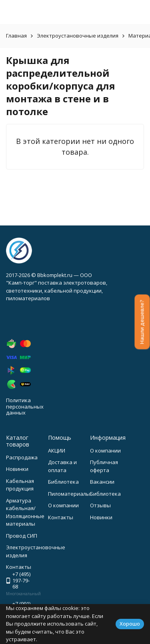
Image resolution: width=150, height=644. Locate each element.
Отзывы (100, 505)
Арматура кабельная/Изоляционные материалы (25, 512)
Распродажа (22, 457)
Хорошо (130, 624)
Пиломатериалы (69, 494)
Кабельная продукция (20, 485)
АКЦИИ (57, 451)
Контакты (61, 517)
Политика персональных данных (25, 406)
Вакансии (102, 482)
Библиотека (63, 482)
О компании (63, 505)
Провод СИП (22, 536)
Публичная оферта (104, 466)
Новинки (17, 469)
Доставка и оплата (62, 466)
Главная (16, 36)
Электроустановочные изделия (78, 36)
